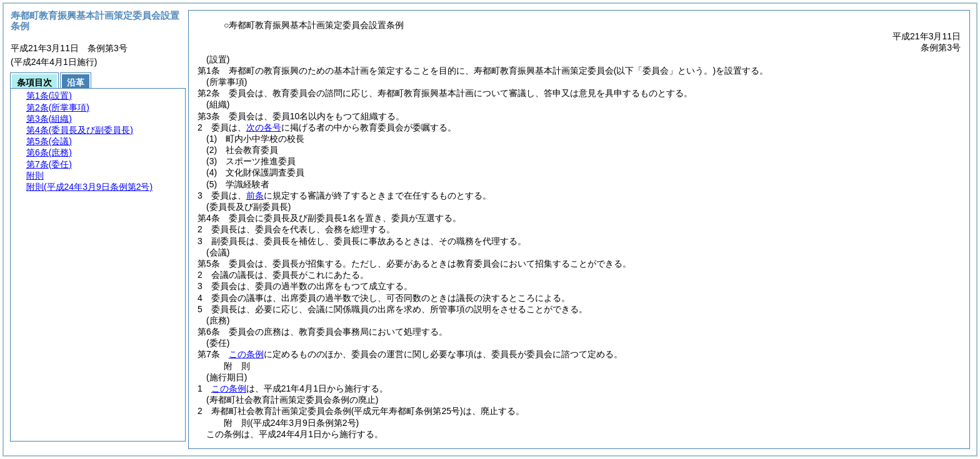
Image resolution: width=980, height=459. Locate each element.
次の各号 (264, 127)
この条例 (246, 354)
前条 (255, 195)
